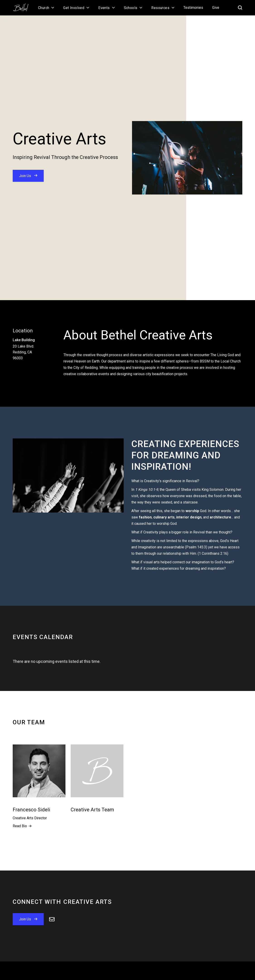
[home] (23, 6)
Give (216, 8)
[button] (46, 8)
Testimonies (193, 8)
